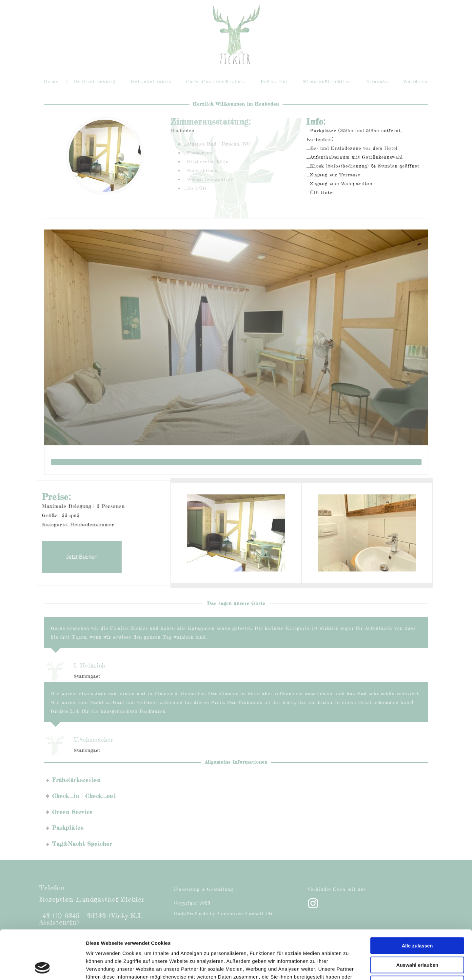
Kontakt (378, 82)
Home (52, 82)
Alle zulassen (417, 900)
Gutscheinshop (151, 82)
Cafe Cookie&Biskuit (216, 82)
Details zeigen (349, 967)
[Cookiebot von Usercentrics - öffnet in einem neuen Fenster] (42, 967)
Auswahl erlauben (417, 919)
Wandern (416, 82)
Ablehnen (417, 938)
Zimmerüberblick (327, 82)
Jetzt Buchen (88, 551)
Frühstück (275, 82)
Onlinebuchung (95, 82)
